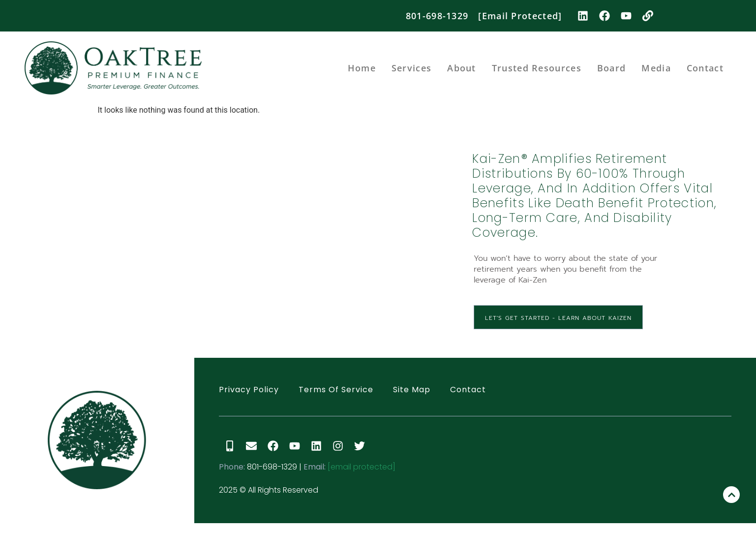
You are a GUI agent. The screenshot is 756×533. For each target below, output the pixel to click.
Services (411, 68)
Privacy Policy (249, 390)
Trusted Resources (537, 68)
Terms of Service (336, 390)
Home (362, 68)
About (462, 68)
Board (612, 68)
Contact (705, 68)
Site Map (412, 390)
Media (656, 68)
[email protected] (362, 467)
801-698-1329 (437, 16)
